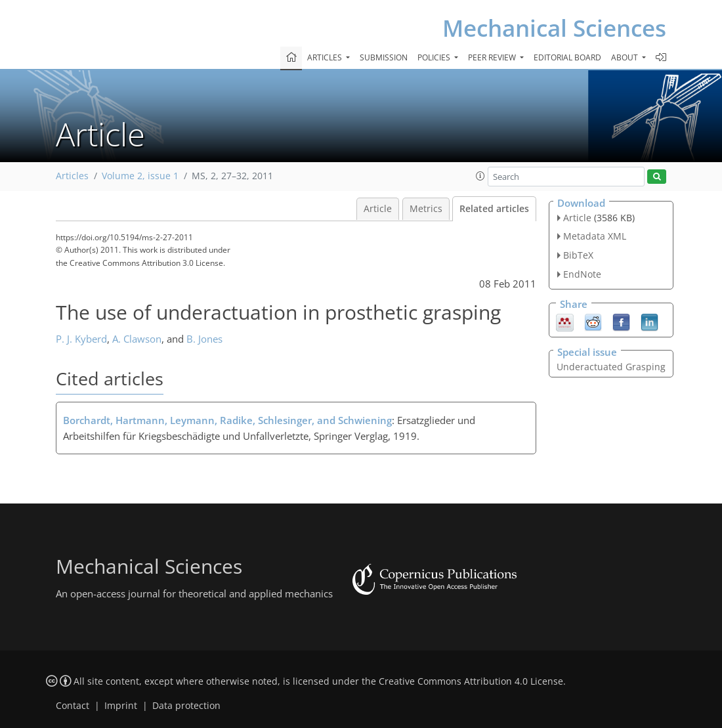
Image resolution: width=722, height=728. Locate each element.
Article (378, 209)
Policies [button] (435, 57)
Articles (72, 176)
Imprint (121, 706)
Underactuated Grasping (611, 367)
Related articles (494, 209)
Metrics (426, 209)
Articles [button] (326, 57)
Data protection (186, 706)
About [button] (626, 57)
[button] (480, 176)
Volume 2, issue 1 (140, 176)
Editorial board (567, 57)
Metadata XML (595, 236)
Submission (384, 57)
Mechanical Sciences (554, 28)
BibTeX (578, 255)
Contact (73, 706)
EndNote (582, 274)
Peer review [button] (493, 57)
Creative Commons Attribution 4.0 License (471, 681)
